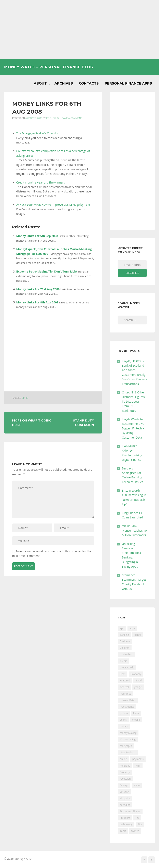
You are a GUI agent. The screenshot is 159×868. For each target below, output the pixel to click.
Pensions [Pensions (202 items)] (125, 766)
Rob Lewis (52, 118)
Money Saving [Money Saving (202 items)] (128, 739)
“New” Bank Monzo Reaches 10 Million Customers (134, 530)
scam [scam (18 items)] (137, 785)
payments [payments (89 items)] (138, 759)
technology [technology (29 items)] (126, 824)
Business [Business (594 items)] (125, 641)
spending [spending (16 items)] (125, 805)
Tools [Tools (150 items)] (123, 831)
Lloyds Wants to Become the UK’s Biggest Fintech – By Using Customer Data (133, 428)
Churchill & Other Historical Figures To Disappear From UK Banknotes (133, 401)
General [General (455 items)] (124, 687)
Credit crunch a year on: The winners (41, 182)
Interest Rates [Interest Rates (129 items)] (128, 700)
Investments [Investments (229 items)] (127, 707)
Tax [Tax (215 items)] (137, 818)
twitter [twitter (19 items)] (135, 831)
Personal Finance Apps (128, 83)
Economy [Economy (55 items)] (136, 674)
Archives (64, 83)
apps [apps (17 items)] (132, 628)
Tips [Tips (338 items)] (140, 824)
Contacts (89, 83)
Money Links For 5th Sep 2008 (37, 236)
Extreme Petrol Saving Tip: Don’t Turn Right (47, 271)
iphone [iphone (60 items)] (124, 713)
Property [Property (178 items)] (125, 772)
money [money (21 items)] (124, 726)
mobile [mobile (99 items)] (136, 720)
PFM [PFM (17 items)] (138, 766)
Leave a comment (71, 118)
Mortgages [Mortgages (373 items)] (126, 746)
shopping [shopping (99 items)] (125, 798)
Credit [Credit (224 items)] (123, 661)
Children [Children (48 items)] (125, 648)
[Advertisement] (79, 29)
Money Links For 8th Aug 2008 (37, 302)
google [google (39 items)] (138, 687)
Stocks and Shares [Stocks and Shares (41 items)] (130, 811)
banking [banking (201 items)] (124, 635)
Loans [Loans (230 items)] (123, 720)
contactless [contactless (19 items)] (126, 654)
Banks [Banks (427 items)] (138, 635)
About (40, 83)
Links (25, 398)
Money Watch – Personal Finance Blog (49, 67)
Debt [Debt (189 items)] (123, 674)
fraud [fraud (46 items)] (138, 681)
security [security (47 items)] (124, 792)
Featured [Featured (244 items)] (125, 681)
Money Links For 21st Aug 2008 (38, 289)
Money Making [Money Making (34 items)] (128, 733)
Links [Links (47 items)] (136, 713)
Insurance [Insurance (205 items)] (125, 694)
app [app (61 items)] (122, 628)
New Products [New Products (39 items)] (128, 752)
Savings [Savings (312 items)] (124, 785)
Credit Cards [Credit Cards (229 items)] (127, 668)
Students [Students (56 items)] (125, 818)
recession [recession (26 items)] (125, 779)
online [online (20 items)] (123, 759)
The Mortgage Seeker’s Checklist (38, 133)
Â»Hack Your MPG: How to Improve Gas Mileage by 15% (53, 205)
